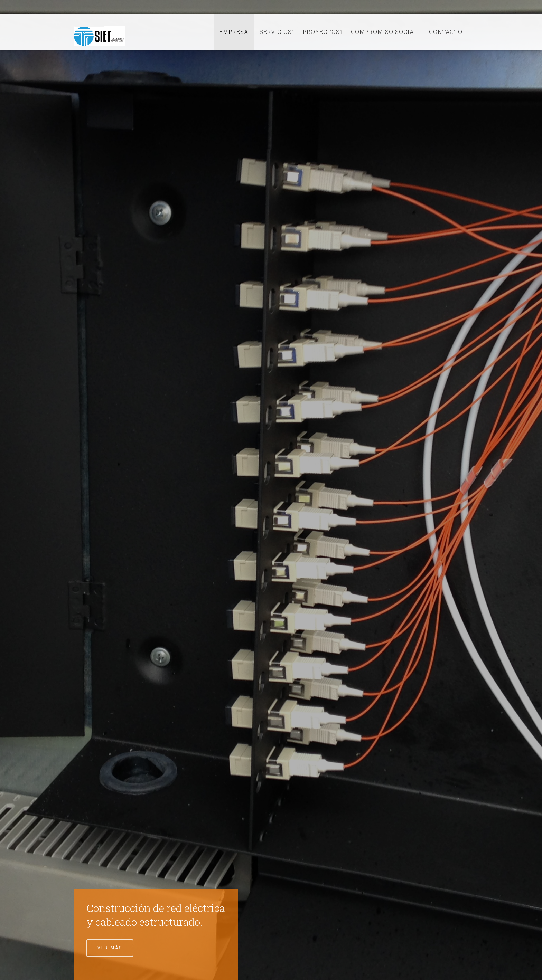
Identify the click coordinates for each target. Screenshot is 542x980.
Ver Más (110, 948)
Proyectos (321, 32)
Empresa (234, 32)
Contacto (446, 32)
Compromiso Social (384, 32)
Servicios (276, 32)
